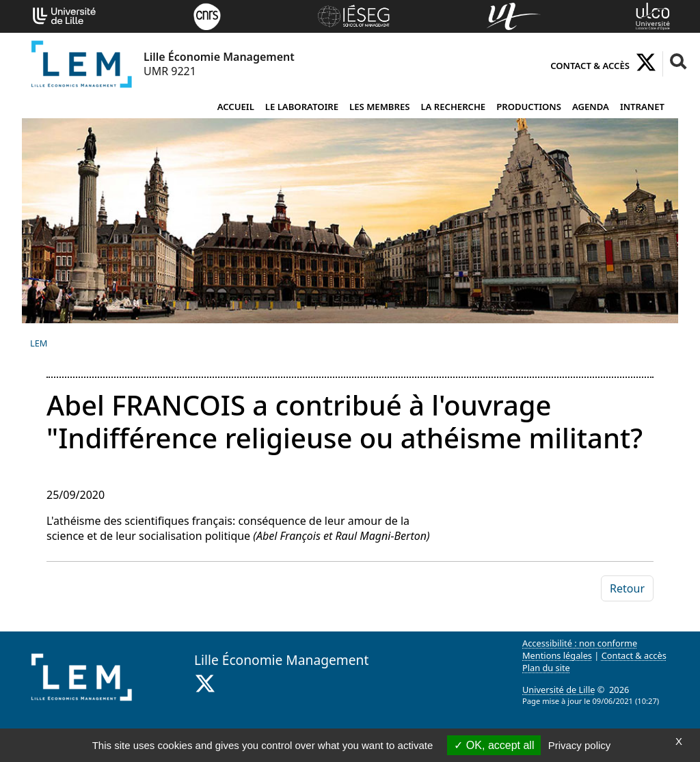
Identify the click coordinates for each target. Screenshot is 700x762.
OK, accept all (494, 745)
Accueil (236, 107)
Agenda (591, 107)
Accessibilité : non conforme (580, 643)
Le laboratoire (302, 107)
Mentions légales (557, 655)
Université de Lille (558, 690)
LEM (39, 343)
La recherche (453, 107)
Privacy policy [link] (580, 745)
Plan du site (546, 668)
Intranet (642, 107)
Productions (529, 107)
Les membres (379, 107)
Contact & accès (590, 66)
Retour (627, 588)
